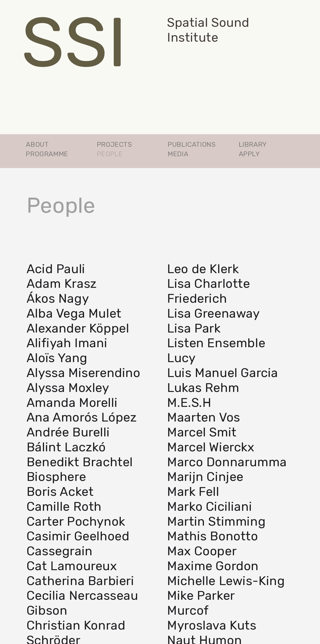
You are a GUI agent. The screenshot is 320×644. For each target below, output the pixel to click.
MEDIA (178, 154)
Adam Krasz (62, 284)
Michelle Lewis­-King (226, 581)
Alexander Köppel (78, 328)
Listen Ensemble (216, 343)
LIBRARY (253, 144)
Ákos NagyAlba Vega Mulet (74, 306)
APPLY (249, 154)
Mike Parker (201, 595)
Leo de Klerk (203, 269)
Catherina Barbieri (80, 581)
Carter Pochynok (76, 521)
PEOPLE (110, 154)
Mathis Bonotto (212, 536)
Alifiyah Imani (67, 343)
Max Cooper (202, 551)
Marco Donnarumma (227, 462)
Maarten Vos (204, 417)
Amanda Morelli (72, 402)
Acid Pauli (56, 269)
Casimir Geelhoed (78, 536)
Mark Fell (193, 492)
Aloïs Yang (57, 358)
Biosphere (56, 477)
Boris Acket (60, 492)
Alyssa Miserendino (83, 373)
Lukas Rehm (203, 388)
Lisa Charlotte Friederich (208, 291)
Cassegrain (60, 551)
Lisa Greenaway (213, 313)
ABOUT (37, 144)
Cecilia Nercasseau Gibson (82, 603)
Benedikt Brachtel (80, 462)
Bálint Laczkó (66, 447)
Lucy (181, 358)
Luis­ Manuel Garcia (223, 373)
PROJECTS (115, 144)
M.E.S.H (189, 402)
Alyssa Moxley (68, 388)
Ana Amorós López (82, 417)
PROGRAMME (47, 154)
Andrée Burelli (68, 432)
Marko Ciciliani (210, 506)
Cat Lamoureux (72, 566)
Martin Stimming (216, 521)
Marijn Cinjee (205, 477)
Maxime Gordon (213, 566)
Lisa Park (194, 328)
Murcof (188, 610)
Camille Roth (64, 506)
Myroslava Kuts (212, 625)
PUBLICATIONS (192, 144)
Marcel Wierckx (211, 447)
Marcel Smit (202, 432)
